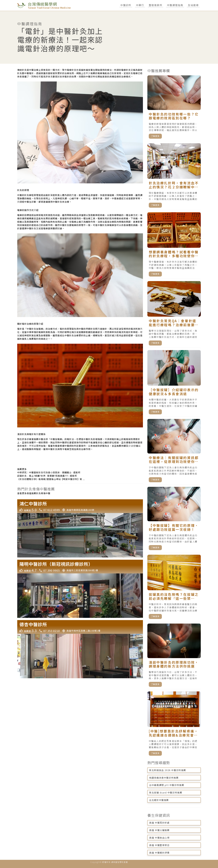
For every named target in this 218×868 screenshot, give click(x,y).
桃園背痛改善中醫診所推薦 (164, 778)
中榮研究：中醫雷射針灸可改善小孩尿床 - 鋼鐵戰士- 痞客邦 (49, 472)
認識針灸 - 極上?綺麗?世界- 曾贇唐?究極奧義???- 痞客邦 (47, 476)
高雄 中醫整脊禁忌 (159, 845)
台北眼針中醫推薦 (159, 800)
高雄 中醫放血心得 (159, 838)
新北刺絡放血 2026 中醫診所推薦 (168, 770)
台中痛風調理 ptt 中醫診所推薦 (167, 785)
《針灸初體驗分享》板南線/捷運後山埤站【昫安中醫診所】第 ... (51, 479)
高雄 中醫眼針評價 (159, 853)
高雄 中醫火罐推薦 (159, 830)
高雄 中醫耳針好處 (159, 823)
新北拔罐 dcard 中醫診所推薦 (166, 792)
